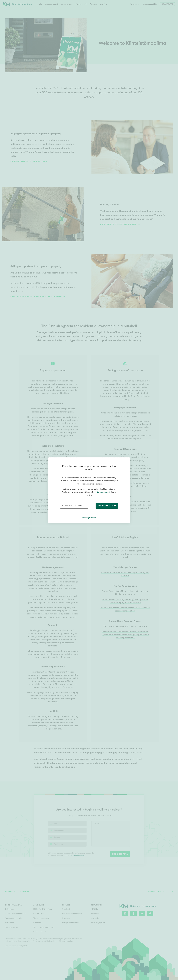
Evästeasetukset (102, 492)
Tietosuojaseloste (88, 518)
